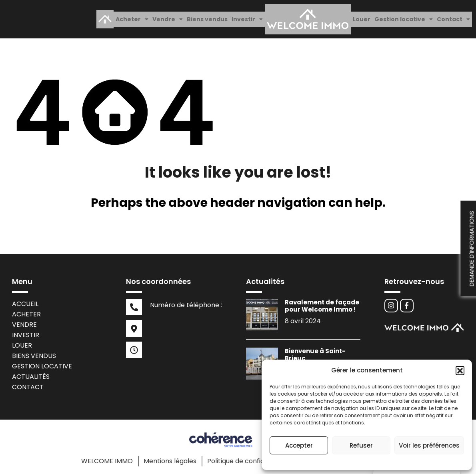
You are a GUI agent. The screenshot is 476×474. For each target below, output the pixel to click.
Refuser (361, 445)
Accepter (299, 445)
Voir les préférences (429, 445)
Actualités (31, 372)
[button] (460, 370)
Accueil (25, 299)
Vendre (168, 17)
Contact (453, 17)
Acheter (132, 17)
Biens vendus (207, 17)
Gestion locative (404, 17)
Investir (247, 17)
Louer (362, 17)
